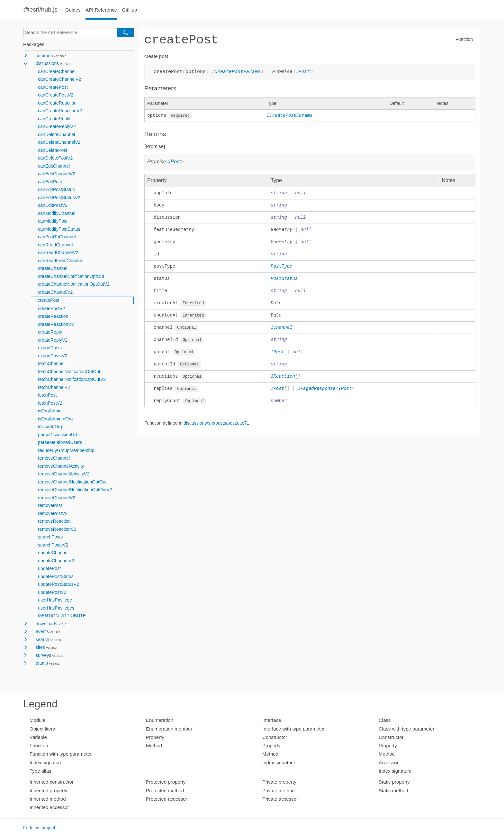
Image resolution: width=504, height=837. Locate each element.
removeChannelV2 (57, 498)
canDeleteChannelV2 (59, 142)
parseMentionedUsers (60, 442)
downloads (46, 624)
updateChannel (53, 553)
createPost (48, 300)
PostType (281, 268)
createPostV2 (51, 308)
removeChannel (54, 458)
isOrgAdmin (50, 411)
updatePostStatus (56, 576)
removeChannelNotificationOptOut (72, 482)
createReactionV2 (56, 324)
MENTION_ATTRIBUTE (62, 616)
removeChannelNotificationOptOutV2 (75, 490)
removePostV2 (53, 513)
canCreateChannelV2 (59, 79)
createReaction (53, 316)
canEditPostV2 (53, 205)
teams (42, 663)
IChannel (281, 330)
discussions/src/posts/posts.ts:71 (216, 428)
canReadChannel (55, 245)
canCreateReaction (57, 103)
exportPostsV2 (53, 356)
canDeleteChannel (56, 134)
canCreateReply (54, 119)
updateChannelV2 (56, 561)
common (44, 56)
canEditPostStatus (56, 189)
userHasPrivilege (55, 600)
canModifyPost (53, 221)
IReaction (283, 380)
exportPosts (50, 348)
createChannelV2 (55, 292)
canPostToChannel (57, 237)
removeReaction (54, 521)
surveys (43, 655)
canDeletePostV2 (55, 158)
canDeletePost (53, 150)
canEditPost (50, 182)
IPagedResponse (317, 393)
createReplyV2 (53, 340)
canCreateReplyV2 (57, 126)
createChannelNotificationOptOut (71, 276)
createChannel (53, 268)
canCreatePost (53, 87)
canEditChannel (54, 166)
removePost (50, 505)
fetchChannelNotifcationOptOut (69, 372)
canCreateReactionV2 (60, 111)
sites (40, 647)
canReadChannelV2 (58, 253)
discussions (47, 63)
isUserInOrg (50, 427)
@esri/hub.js (40, 9)
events (42, 631)
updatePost (49, 568)
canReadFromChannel (61, 261)
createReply (50, 332)
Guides (73, 10)
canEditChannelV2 (57, 174)
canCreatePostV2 (56, 95)
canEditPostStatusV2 (59, 198)
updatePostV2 (52, 592)
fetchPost (47, 395)
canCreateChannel (57, 71)
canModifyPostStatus (59, 229)
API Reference (101, 10)
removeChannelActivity (61, 466)
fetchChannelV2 (54, 387)
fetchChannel (51, 363)
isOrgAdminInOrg (55, 419)
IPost (303, 71)
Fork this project (39, 828)
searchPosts (50, 537)
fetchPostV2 (50, 403)
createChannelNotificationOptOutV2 (74, 284)
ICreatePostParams (236, 71)
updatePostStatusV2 (59, 584)
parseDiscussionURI (58, 435)
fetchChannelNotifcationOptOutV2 (72, 379)
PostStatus (284, 280)
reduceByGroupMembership (66, 450)
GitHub (130, 10)
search (42, 639)
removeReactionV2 (57, 529)
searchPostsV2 (53, 545)
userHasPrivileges (56, 608)
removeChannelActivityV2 (64, 474)
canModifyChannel (57, 213)
